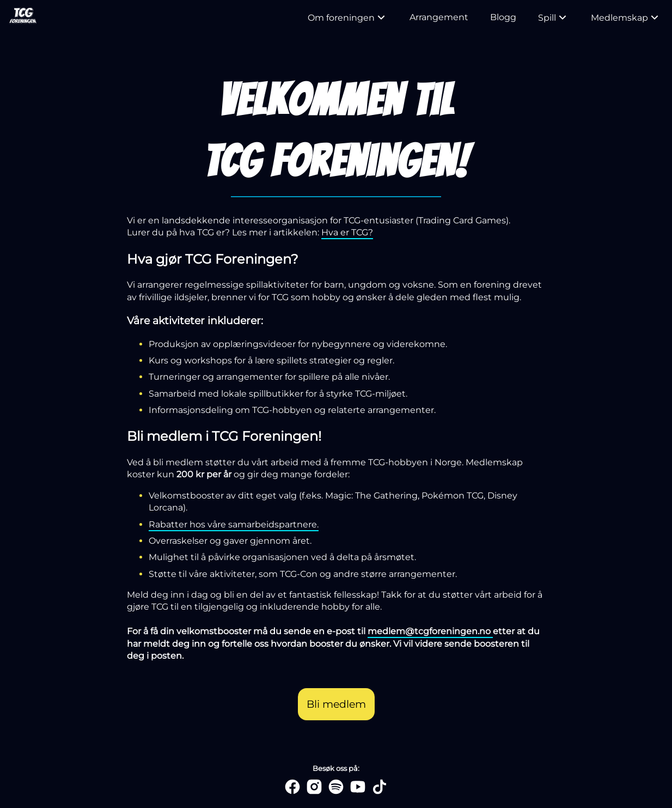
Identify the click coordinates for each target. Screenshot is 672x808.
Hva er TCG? (347, 232)
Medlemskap (626, 17)
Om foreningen (348, 17)
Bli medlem (336, 704)
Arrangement (439, 17)
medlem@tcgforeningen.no (430, 631)
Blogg (503, 17)
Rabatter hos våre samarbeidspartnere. (234, 524)
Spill (554, 17)
